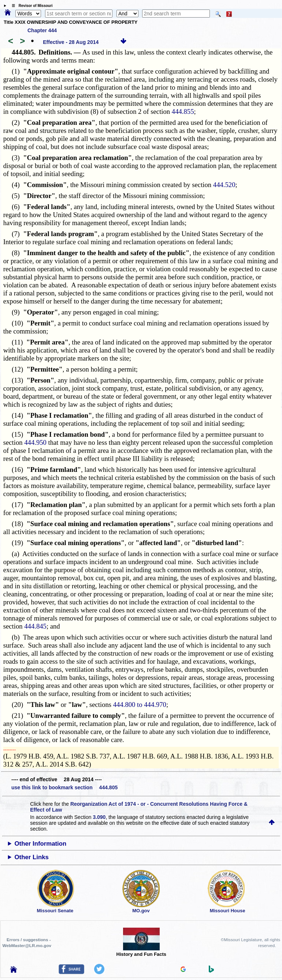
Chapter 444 (42, 30)
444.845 (35, 626)
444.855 (183, 111)
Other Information (41, 844)
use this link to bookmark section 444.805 (64, 787)
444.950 (35, 442)
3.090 (99, 817)
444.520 (224, 185)
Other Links (32, 857)
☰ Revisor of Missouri (30, 6)
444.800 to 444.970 (140, 705)
